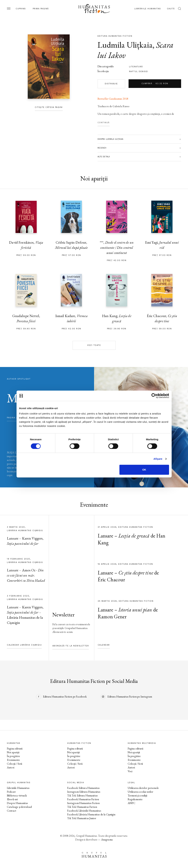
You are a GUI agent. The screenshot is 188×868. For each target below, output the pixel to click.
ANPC (132, 803)
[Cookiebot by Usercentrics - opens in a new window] (154, 396)
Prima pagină (41, 9)
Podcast (11, 792)
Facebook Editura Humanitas (83, 788)
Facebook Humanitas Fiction (83, 799)
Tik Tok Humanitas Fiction (82, 807)
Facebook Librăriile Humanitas (84, 811)
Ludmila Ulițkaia (125, 45)
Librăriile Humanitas (148, 9)
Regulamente (135, 799)
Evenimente (13, 760)
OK (144, 470)
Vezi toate (94, 345)
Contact (12, 811)
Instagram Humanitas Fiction (83, 803)
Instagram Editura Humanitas (84, 792)
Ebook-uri (12, 799)
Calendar (104, 645)
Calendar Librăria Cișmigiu (24, 645)
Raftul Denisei (139, 71)
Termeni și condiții (138, 795)
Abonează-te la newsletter (71, 646)
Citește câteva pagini (49, 107)
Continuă (104, 123)
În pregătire (13, 756)
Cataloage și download (19, 807)
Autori (11, 767)
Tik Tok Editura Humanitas (82, 795)
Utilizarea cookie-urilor (141, 792)
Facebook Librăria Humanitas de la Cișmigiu (91, 814)
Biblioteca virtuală (17, 795)
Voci (130, 771)
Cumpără (155, 84)
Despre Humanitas (17, 803)
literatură (136, 67)
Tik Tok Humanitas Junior (82, 818)
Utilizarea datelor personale (143, 788)
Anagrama (107, 840)
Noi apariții (13, 752)
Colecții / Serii (14, 764)
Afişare (158, 459)
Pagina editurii (15, 749)
